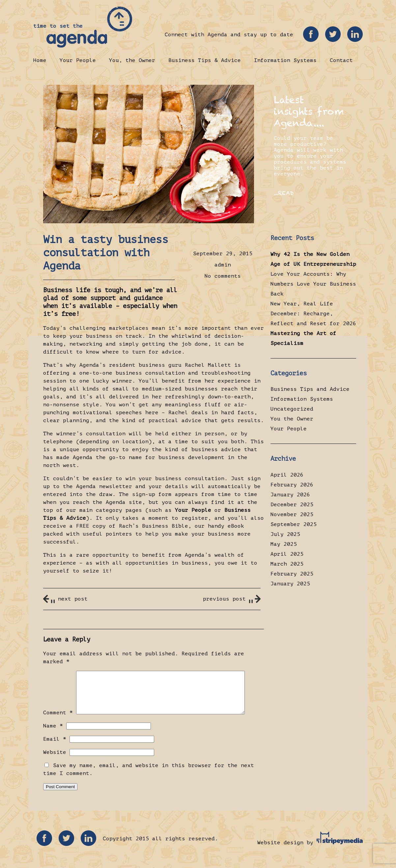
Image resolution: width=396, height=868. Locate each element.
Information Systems (285, 60)
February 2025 (292, 574)
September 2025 (294, 524)
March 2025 (287, 564)
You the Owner (292, 419)
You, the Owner (132, 60)
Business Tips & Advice (205, 60)
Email (55, 747)
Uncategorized (292, 409)
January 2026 (290, 495)
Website (55, 760)
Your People (78, 60)
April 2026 (287, 475)
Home (40, 60)
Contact (341, 60)
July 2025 (285, 534)
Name (53, 734)
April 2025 (287, 554)
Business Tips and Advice (310, 389)
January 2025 (290, 584)
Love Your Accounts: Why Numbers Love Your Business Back (313, 284)
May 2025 (284, 544)
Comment (58, 721)
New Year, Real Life (302, 304)
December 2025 (292, 505)
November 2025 (292, 514)
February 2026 (292, 485)
